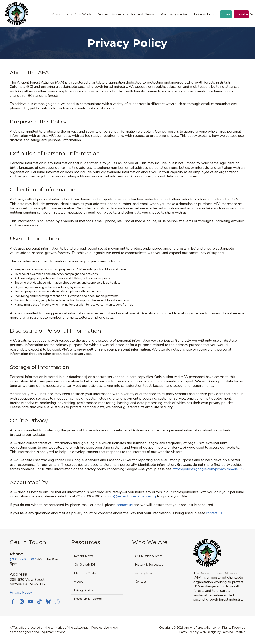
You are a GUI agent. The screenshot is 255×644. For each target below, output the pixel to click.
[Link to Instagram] (22, 601)
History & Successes (149, 565)
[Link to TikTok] (39, 601)
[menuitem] (252, 14)
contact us (125, 505)
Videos (79, 582)
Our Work (85, 14)
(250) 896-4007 (23, 559)
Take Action (206, 14)
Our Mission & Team (149, 556)
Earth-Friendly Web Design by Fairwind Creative (212, 632)
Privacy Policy (21, 592)
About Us (63, 14)
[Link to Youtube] (31, 601)
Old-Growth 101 (85, 565)
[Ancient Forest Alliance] (17, 14)
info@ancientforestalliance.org (132, 496)
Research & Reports (88, 599)
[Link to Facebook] (13, 601)
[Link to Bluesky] (48, 602)
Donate (241, 14)
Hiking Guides (84, 590)
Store (226, 14)
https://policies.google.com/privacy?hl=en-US (208, 469)
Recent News (145, 14)
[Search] (252, 14)
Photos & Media (176, 14)
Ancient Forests (113, 14)
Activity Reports (146, 573)
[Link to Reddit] (57, 601)
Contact (141, 582)
